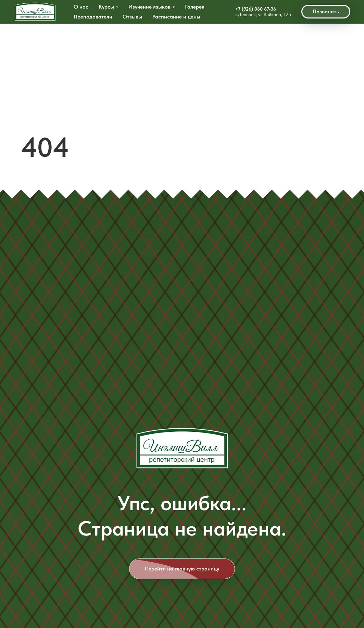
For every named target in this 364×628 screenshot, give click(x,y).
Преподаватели (93, 17)
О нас (81, 7)
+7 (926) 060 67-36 (256, 9)
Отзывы (132, 17)
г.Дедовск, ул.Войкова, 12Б (263, 14)
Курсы (106, 7)
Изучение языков (149, 7)
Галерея (195, 7)
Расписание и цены (176, 17)
